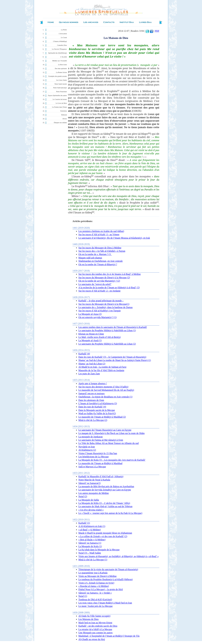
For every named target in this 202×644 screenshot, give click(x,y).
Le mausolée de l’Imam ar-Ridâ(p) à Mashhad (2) (102, 417)
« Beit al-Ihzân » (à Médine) (92, 540)
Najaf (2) (83, 496)
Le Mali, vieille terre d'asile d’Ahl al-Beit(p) (100, 337)
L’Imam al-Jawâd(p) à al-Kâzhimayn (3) (98, 403)
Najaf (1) (83, 596)
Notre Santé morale (61, 84)
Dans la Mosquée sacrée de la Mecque (97, 410)
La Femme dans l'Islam (59, 107)
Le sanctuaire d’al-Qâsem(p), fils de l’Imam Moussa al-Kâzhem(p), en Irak (114, 238)
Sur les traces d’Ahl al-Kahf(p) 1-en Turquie (100, 311)
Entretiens (64, 111)
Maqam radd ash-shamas (90, 258)
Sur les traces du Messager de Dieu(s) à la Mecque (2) (104, 278)
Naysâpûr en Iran (87, 447)
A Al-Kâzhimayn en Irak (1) (92, 526)
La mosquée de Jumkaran (91, 437)
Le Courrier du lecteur (60, 99)
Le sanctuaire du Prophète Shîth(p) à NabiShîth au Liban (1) (107, 330)
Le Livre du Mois (61, 103)
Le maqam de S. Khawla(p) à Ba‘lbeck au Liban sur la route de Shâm (112, 433)
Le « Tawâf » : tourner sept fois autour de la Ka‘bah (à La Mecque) (110, 513)
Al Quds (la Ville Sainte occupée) (94, 616)
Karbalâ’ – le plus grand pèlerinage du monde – (101, 301)
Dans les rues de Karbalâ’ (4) (92, 407)
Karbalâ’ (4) (84, 354)
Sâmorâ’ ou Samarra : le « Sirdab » (95, 593)
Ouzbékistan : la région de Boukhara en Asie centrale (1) (105, 397)
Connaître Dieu (62, 45)
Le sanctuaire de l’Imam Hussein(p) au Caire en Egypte (105, 430)
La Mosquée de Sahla (89, 500)
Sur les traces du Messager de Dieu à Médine (100, 248)
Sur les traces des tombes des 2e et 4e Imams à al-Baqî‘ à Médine (110, 274)
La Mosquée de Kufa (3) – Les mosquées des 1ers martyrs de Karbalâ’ (112, 460)
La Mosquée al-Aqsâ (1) (90, 340)
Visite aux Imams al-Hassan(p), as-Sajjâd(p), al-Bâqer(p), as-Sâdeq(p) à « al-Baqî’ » (119, 556)
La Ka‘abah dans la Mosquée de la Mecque (99, 550)
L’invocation (63, 34)
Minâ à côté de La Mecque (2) (93, 420)
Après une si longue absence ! (93, 383)
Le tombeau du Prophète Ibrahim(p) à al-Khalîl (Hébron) (106, 579)
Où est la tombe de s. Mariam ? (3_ (95, 254)
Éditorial (64, 115)
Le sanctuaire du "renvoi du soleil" (95, 284)
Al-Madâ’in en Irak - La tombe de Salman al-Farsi (102, 367)
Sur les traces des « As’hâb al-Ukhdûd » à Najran (102, 251)
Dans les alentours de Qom (91, 400)
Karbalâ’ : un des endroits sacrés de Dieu (98, 626)
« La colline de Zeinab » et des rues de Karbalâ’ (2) (103, 536)
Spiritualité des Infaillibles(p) (57, 53)
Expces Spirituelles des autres (57, 95)
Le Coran (64, 37)
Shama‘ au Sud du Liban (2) (92, 364)
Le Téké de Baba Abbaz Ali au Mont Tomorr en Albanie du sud (109, 443)
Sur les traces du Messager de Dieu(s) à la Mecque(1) (104, 304)
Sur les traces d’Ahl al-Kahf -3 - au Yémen (99, 234)
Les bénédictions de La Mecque (94, 457)
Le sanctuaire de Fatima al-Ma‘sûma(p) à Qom (101, 440)
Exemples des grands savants (58, 76)
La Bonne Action (61, 72)
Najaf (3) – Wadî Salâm (90, 553)
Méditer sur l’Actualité (60, 61)
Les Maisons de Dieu (89, 619)
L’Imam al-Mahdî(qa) (60, 41)
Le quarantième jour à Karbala (93, 573)
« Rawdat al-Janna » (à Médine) (94, 586)
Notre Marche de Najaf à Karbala (94, 480)
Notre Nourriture (62, 92)
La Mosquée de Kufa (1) (90, 546)
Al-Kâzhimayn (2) (87, 450)
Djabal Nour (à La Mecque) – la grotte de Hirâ (101, 589)
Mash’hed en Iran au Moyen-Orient (95, 623)
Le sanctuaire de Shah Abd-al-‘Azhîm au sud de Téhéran (105, 506)
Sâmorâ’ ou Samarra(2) (90, 483)
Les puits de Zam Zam (89, 374)
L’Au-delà (64, 57)
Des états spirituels (61, 68)
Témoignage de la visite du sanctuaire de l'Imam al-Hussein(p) (108, 569)
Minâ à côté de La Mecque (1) (93, 560)
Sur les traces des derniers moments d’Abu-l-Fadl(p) (103, 387)
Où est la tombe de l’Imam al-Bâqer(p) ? (98, 264)
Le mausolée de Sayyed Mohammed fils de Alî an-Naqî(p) (106, 390)
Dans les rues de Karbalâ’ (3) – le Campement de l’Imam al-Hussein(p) (112, 357)
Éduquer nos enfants (60, 123)
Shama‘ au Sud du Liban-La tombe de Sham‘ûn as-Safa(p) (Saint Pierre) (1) (115, 360)
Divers (65, 119)
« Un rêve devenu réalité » (91, 510)
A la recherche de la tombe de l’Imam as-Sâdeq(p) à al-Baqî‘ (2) (109, 288)
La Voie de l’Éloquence (59, 49)
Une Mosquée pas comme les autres (96, 633)
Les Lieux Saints (62, 80)
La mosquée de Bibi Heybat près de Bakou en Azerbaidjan (106, 486)
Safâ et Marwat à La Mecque (92, 467)
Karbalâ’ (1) (84, 523)
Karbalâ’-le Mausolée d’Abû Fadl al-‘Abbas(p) (101, 476)
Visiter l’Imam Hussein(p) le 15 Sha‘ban (98, 453)
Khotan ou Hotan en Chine (91, 334)
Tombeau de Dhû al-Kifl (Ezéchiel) (95, 600)
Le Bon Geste (63, 65)
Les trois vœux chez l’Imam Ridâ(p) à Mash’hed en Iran (105, 603)
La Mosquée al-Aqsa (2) (90, 314)
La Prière (64, 30)
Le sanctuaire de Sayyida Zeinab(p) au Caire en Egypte (105, 490)
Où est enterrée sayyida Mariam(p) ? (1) (98, 317)
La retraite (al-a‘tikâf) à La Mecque (95, 629)
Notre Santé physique (60, 88)
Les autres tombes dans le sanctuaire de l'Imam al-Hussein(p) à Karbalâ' (113, 327)
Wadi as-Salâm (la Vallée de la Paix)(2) (97, 413)
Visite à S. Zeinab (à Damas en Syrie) (96, 583)
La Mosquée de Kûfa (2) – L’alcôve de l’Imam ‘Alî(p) (104, 503)
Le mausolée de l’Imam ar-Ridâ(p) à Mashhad (100, 463)
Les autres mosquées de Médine (94, 493)
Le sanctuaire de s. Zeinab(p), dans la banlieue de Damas (106, 307)
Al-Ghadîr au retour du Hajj (92, 639)
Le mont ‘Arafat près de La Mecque (96, 606)
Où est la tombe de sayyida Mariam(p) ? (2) (99, 281)
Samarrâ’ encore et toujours (92, 393)
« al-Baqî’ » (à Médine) (90, 530)
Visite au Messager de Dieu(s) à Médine (98, 576)
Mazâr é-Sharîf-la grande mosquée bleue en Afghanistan (105, 533)
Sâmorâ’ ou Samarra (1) (90, 543)
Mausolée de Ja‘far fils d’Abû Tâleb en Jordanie (101, 370)
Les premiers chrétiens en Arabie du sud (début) (101, 231)
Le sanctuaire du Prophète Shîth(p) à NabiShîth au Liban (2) (107, 344)
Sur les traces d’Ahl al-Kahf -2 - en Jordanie (100, 291)
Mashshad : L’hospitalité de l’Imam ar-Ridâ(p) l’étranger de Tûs (109, 636)
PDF (157, 31)
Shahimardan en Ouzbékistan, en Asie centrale (101, 261)
